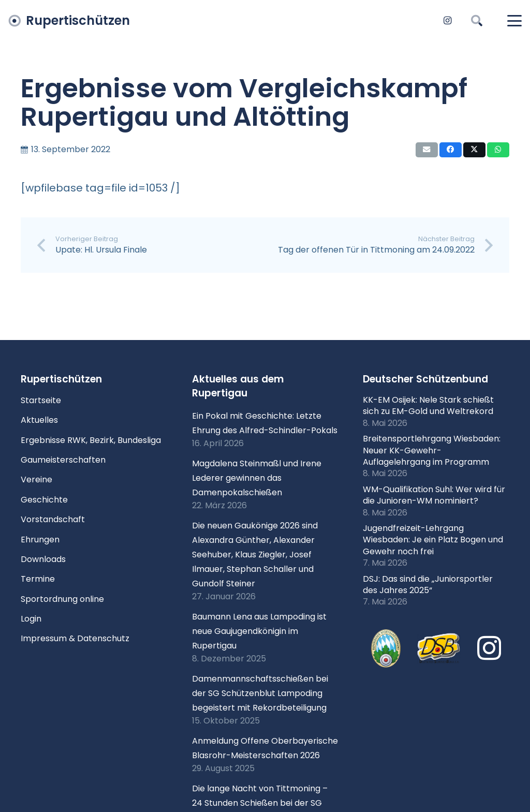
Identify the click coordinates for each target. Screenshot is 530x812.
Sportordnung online (62, 599)
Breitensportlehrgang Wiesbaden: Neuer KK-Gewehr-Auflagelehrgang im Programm (432, 450)
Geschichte (44, 500)
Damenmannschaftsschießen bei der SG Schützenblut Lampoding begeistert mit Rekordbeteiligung (260, 693)
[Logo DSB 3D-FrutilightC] (439, 648)
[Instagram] (447, 21)
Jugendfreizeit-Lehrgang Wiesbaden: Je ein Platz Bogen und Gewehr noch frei (433, 540)
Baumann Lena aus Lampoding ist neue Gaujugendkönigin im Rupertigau (259, 631)
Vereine (36, 479)
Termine (38, 579)
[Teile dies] (451, 150)
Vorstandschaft (53, 519)
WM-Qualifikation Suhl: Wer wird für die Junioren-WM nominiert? (434, 495)
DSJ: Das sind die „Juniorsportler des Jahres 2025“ (428, 585)
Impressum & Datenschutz (75, 638)
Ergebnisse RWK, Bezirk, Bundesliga (91, 440)
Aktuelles (39, 420)
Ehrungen (40, 540)
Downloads (43, 559)
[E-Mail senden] (427, 150)
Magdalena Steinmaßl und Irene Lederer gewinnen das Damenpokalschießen (257, 478)
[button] (476, 21)
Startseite (41, 400)
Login (31, 619)
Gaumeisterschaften (63, 460)
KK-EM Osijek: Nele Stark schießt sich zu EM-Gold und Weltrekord (428, 405)
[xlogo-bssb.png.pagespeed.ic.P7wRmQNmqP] (386, 648)
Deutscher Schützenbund (425, 379)
